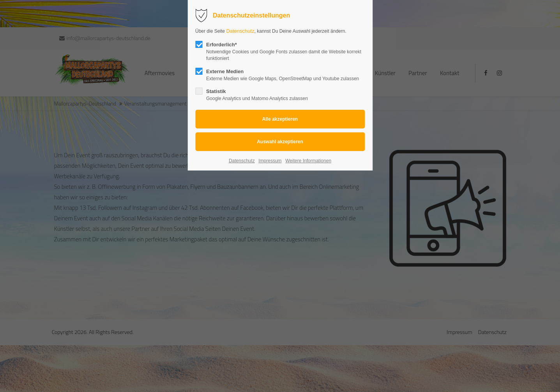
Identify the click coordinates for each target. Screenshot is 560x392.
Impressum (270, 161)
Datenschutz (240, 31)
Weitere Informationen (308, 161)
